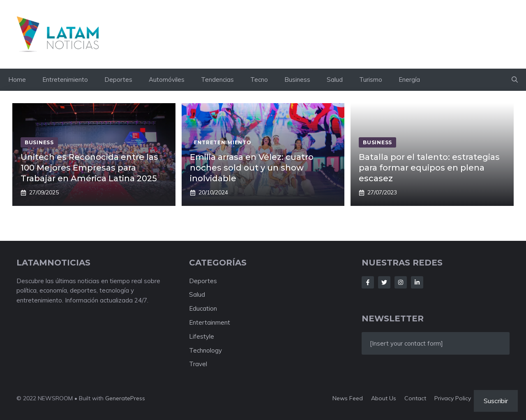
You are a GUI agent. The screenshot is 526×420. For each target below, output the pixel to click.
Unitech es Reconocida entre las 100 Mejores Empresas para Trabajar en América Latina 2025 (89, 168)
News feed (348, 398)
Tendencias (217, 80)
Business (297, 80)
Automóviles (167, 80)
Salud (335, 80)
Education (203, 308)
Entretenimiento (65, 80)
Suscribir (496, 401)
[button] (515, 80)
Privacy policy (453, 398)
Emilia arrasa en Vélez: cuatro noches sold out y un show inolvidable (252, 168)
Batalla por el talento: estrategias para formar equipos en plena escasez (429, 168)
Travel (198, 364)
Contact (415, 398)
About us (384, 398)
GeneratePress (125, 398)
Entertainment (210, 322)
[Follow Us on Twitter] (384, 282)
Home (17, 80)
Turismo (371, 80)
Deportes (118, 80)
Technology (205, 350)
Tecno (259, 80)
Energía (409, 80)
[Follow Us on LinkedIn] (417, 282)
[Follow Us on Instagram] (401, 282)
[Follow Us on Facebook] (368, 282)
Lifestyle (202, 336)
